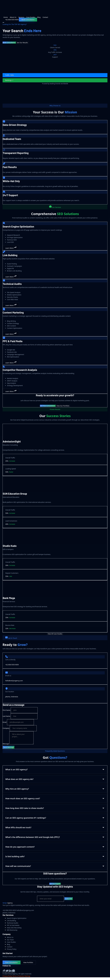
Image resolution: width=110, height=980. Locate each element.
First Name (7, 710)
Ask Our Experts (55, 884)
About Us (13, 17)
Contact (45, 17)
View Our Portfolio (63, 406)
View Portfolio (28, 962)
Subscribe (69, 899)
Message (6, 744)
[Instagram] (14, 971)
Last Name (6, 716)
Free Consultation (12, 962)
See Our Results (22, 43)
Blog (39, 17)
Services (21, 17)
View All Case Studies (55, 634)
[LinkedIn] (11, 971)
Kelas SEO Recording (14, 928)
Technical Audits (13, 923)
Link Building (11, 921)
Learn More (11, 248)
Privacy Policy (12, 949)
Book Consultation (28, 20)
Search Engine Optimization (17, 918)
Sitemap (27, 976)
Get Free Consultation (48, 406)
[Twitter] (7, 971)
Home (6, 17)
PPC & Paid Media (13, 925)
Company (6, 728)
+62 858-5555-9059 (12, 665)
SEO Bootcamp (12, 930)
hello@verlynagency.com (14, 681)
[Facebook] (4, 971)
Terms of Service (18, 976)
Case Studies (31, 17)
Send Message (9, 747)
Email (5, 722)
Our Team (10, 940)
